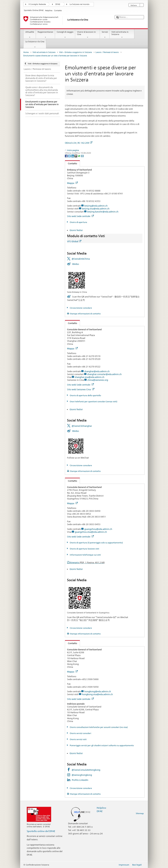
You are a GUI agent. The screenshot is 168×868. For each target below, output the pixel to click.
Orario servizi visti (78, 739)
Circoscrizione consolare (81, 308)
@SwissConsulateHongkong (86, 770)
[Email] (82, 156)
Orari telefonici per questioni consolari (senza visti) (93, 401)
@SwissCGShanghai (82, 426)
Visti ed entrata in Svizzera (122, 35)
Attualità (30, 35)
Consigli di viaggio (65, 35)
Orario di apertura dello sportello (85, 395)
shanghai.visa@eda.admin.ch (90, 377)
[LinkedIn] (73, 156)
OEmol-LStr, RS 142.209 (79, 143)
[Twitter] (70, 156)
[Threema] (76, 156)
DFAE (58, 4)
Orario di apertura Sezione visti (84, 549)
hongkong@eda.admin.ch (98, 691)
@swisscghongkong (82, 775)
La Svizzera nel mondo (80, 4)
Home (26, 52)
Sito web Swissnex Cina (81, 389)
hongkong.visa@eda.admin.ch (97, 694)
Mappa (72, 183)
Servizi (105, 35)
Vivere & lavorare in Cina (88, 35)
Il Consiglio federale (37, 4)
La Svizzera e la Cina (35, 44)
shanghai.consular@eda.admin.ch (104, 374)
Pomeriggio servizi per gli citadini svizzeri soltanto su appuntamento (102, 745)
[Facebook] (66, 156)
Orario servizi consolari (80, 733)
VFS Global (74, 241)
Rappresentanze (45, 35)
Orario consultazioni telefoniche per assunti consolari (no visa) (98, 727)
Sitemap (140, 813)
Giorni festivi (76, 230)
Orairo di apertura (78, 222)
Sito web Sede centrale (80, 216)
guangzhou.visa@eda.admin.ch (91, 532)
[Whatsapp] (79, 156)
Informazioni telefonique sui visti (85, 555)
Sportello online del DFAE (41, 831)
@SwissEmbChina (81, 259)
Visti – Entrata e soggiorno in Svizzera (75, 52)
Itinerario (87, 562)
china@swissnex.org (98, 380)
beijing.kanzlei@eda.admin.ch (103, 212)
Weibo (76, 264)
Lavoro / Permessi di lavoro (107, 52)
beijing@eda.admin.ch (96, 206)
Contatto (71, 163)
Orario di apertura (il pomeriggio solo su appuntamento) (96, 543)
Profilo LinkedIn (80, 780)
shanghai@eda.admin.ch (97, 371)
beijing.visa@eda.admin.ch (96, 209)
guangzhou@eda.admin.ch (98, 529)
